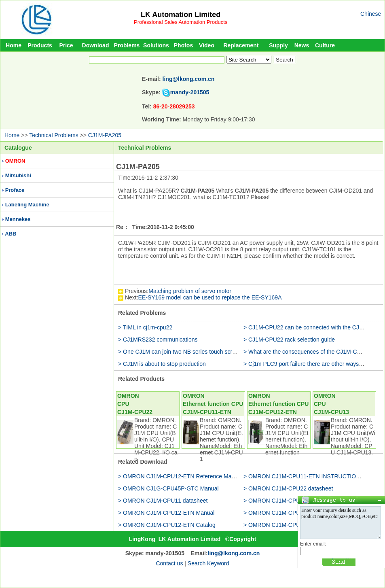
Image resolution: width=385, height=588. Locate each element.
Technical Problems (54, 135)
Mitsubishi (18, 175)
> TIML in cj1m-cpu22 (145, 327)
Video (207, 45)
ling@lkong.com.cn (189, 79)
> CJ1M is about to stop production (162, 364)
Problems (127, 45)
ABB (11, 234)
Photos (183, 45)
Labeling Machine (27, 205)
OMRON (15, 161)
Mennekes (18, 219)
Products (40, 45)
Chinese (371, 14)
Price (66, 45)
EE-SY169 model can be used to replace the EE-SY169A (210, 297)
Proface (15, 190)
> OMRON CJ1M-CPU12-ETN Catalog (167, 525)
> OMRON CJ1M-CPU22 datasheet (288, 488)
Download (96, 45)
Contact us (169, 563)
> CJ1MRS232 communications (158, 340)
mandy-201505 (190, 92)
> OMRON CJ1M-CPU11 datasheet (163, 501)
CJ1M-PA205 (105, 135)
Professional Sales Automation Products (181, 22)
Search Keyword (208, 563)
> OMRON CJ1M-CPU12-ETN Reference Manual (180, 476)
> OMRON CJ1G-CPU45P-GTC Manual (168, 488)
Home (14, 45)
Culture (325, 45)
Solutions (156, 45)
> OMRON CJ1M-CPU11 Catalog (286, 525)
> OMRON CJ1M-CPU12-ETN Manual (166, 513)
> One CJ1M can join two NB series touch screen (180, 352)
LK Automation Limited (181, 15)
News (302, 45)
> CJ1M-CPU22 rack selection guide (289, 340)
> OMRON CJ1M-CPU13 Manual (285, 513)
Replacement (241, 45)
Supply (278, 45)
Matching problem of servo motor (190, 291)
